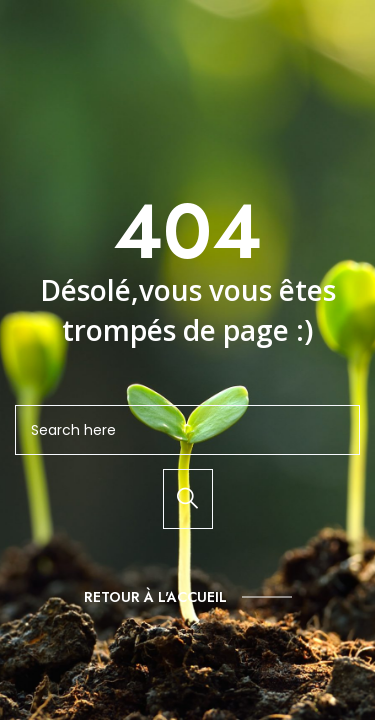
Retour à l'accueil (155, 597)
